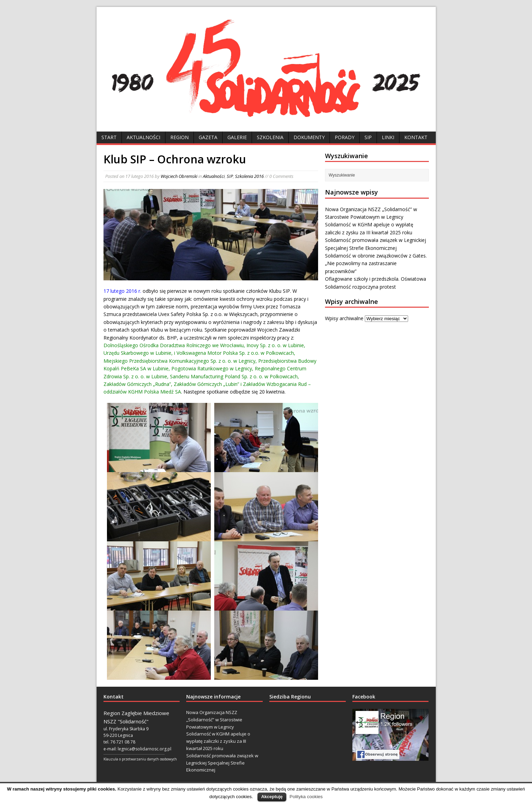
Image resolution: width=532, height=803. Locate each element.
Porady (345, 137)
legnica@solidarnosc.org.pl (145, 749)
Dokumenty (309, 137)
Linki (388, 137)
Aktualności (143, 137)
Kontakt (416, 137)
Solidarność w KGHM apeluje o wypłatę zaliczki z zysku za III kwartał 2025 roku (218, 741)
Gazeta (208, 137)
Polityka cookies (306, 797)
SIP (368, 137)
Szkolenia (270, 137)
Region (179, 137)
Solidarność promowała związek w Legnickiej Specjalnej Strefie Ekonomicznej (222, 763)
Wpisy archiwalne (344, 318)
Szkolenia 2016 (249, 176)
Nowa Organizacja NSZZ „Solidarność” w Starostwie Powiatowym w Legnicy (214, 720)
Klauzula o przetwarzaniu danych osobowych (140, 759)
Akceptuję (272, 797)
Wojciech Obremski (179, 176)
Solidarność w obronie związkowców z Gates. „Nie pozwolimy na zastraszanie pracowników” (376, 263)
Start (109, 137)
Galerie (237, 137)
